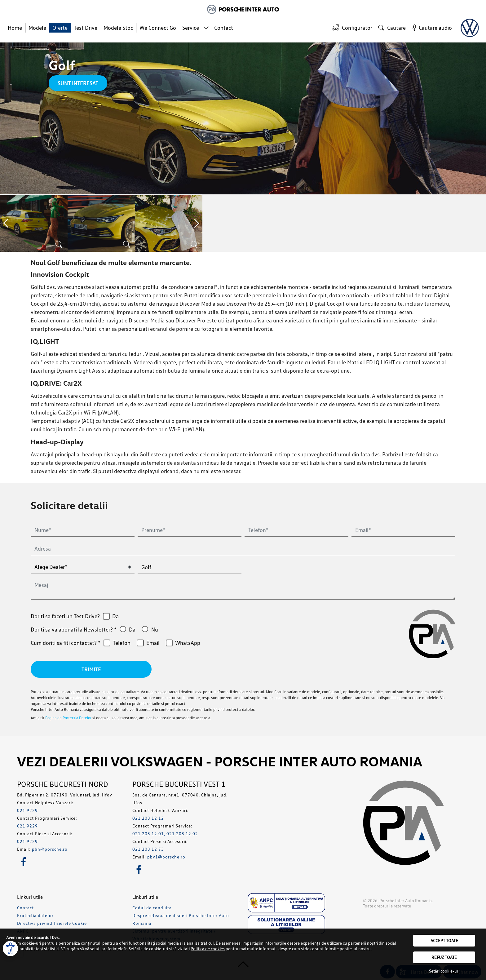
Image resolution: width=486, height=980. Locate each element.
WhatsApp (188, 643)
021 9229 (27, 811)
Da (115, 616)
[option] (34, 223)
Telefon (122, 643)
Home (15, 28)
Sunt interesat (78, 83)
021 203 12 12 (148, 818)
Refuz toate (444, 957)
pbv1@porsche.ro (166, 857)
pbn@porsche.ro (50, 849)
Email (153, 643)
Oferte (60, 28)
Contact (224, 28)
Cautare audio (431, 27)
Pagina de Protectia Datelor (68, 718)
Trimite (91, 669)
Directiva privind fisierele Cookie (52, 923)
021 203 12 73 (148, 849)
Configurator (351, 27)
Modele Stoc (118, 28)
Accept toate (444, 940)
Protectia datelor (35, 916)
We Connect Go (158, 28)
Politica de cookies (208, 949)
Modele (37, 28)
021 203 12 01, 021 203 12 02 (165, 834)
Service (191, 28)
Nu (155, 629)
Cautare (391, 27)
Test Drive (86, 28)
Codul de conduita (152, 908)
